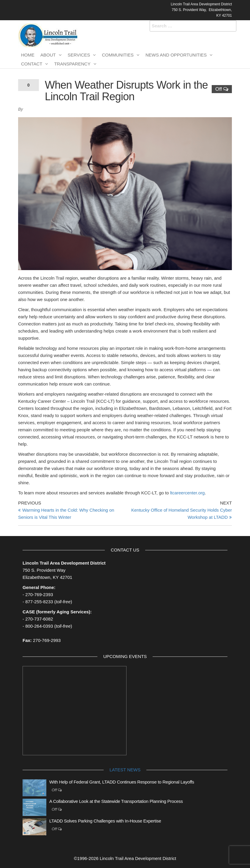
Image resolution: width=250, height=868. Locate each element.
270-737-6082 (39, 619)
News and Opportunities (176, 55)
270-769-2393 (39, 594)
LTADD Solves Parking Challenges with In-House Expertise (105, 821)
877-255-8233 (39, 602)
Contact (32, 64)
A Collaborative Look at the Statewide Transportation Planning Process (116, 801)
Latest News (125, 770)
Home (28, 55)
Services (79, 55)
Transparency (72, 64)
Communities (118, 55)
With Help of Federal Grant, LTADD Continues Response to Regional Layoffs (122, 782)
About (48, 55)
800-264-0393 (39, 626)
